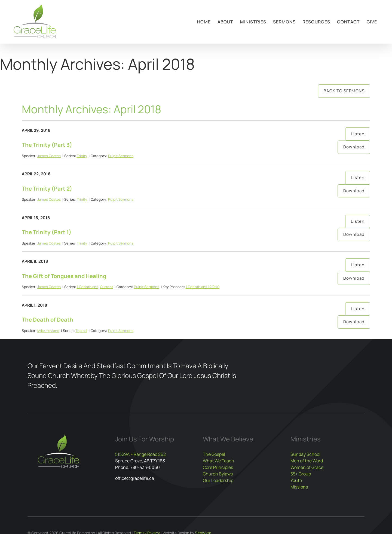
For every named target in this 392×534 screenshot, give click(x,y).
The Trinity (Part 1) (47, 232)
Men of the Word (307, 461)
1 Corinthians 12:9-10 (203, 287)
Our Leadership (218, 480)
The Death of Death (48, 320)
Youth (296, 480)
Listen (358, 134)
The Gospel (214, 454)
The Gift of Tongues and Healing (64, 276)
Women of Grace (307, 467)
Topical (81, 331)
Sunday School (305, 454)
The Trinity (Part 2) (47, 189)
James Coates (49, 156)
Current (106, 287)
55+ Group (301, 474)
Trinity (82, 156)
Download (354, 147)
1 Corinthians (88, 287)
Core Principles (218, 467)
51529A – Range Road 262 (140, 454)
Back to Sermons (344, 91)
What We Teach (218, 461)
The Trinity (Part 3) (47, 145)
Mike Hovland (48, 331)
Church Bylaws (218, 474)
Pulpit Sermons (121, 156)
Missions (299, 487)
